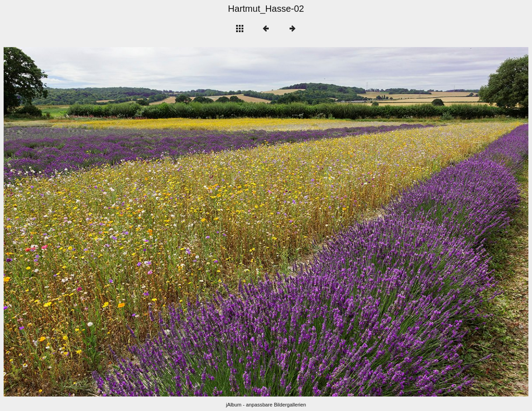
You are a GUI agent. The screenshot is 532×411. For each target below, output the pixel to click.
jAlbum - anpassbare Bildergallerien (266, 405)
